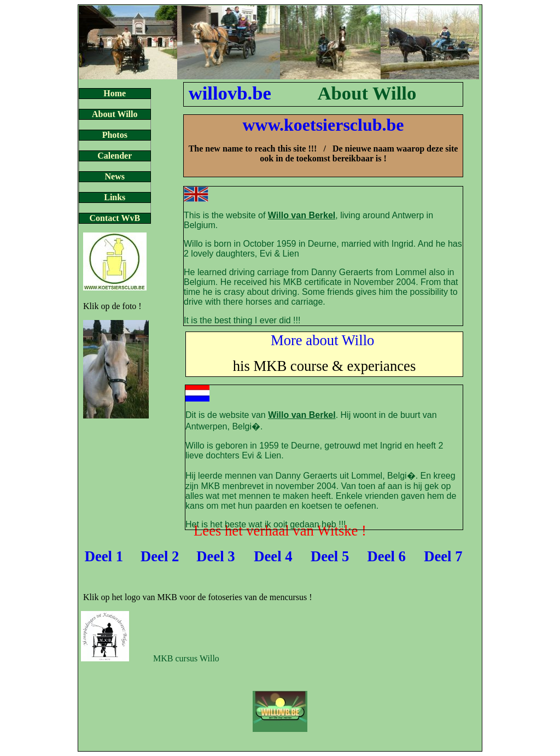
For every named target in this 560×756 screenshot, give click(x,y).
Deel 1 (104, 556)
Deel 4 (273, 556)
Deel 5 (330, 556)
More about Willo (322, 340)
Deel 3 (215, 556)
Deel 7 (443, 556)
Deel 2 (160, 556)
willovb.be (230, 93)
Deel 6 (387, 556)
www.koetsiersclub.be (323, 125)
